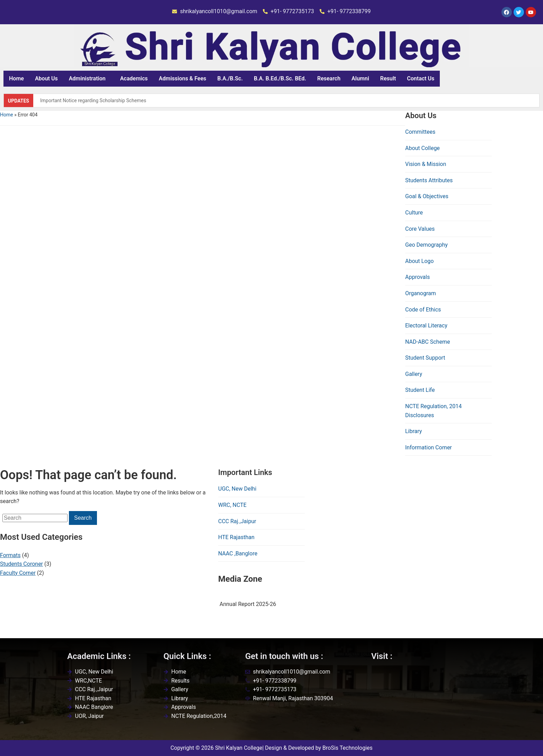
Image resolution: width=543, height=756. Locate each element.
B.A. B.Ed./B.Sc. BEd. (280, 78)
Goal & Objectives (427, 196)
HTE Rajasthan (236, 537)
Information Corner (429, 447)
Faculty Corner (18, 573)
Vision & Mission (426, 164)
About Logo (419, 261)
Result (388, 78)
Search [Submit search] (83, 518)
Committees (420, 132)
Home (16, 78)
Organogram (421, 293)
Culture (414, 213)
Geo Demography (426, 245)
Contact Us (421, 78)
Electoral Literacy (426, 326)
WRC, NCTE (232, 505)
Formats (10, 555)
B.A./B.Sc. (230, 78)
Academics (134, 78)
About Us (46, 78)
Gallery (414, 374)
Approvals (417, 277)
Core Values (420, 229)
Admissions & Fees (183, 78)
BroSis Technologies (348, 748)
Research (329, 78)
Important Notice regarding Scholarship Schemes (93, 100)
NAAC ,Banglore (238, 553)
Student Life (420, 390)
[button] (89, 79)
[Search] (35, 518)
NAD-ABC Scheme (428, 342)
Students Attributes (429, 180)
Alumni (360, 78)
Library (413, 431)
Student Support (425, 358)
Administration (87, 78)
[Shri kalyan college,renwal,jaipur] (424, 702)
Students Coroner (21, 564)
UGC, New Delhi (237, 489)
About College (422, 148)
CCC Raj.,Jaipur (237, 521)
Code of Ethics (423, 310)
